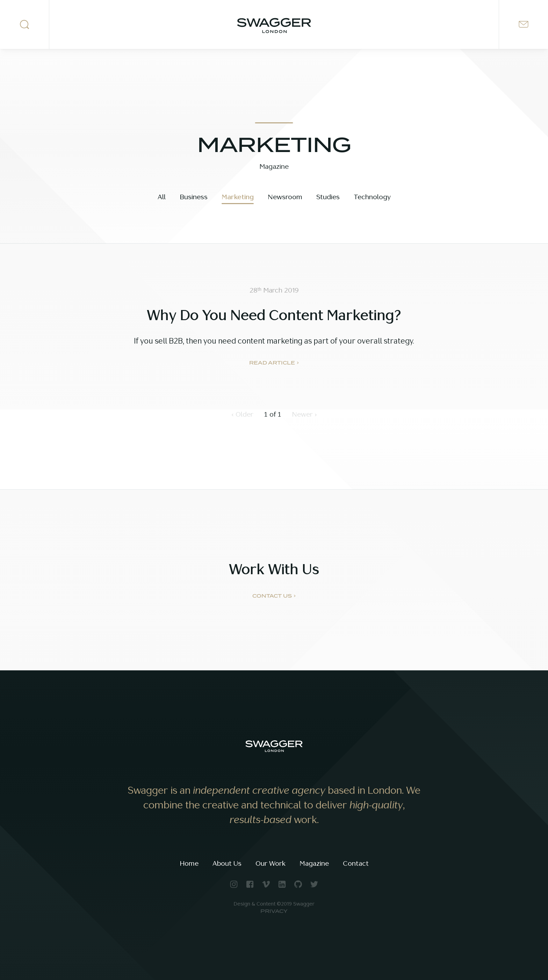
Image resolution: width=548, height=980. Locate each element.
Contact (356, 863)
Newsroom (285, 197)
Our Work (271, 863)
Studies (328, 197)
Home (189, 863)
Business (194, 197)
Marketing (238, 197)
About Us (227, 863)
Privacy (274, 911)
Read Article (272, 363)
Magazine (314, 863)
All (162, 197)
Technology (372, 197)
